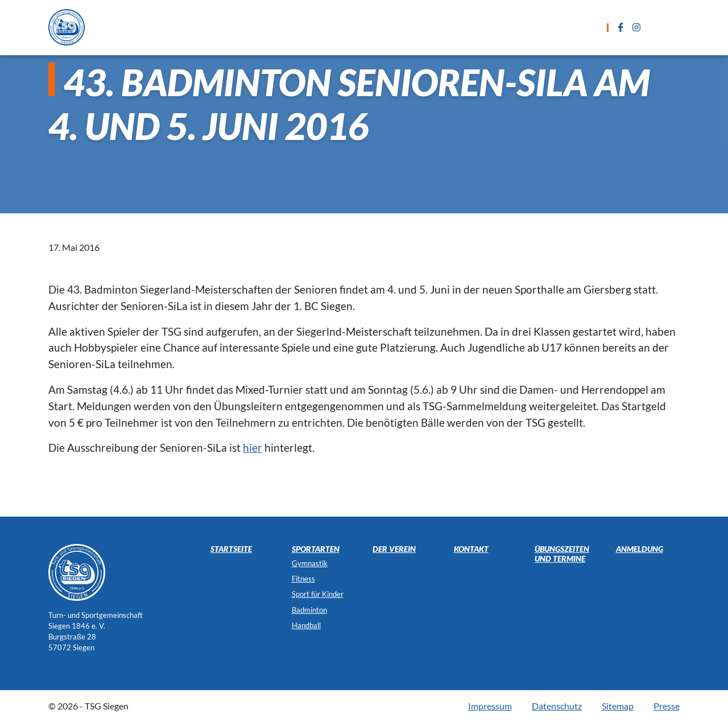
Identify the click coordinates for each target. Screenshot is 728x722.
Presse (667, 706)
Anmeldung (472, 27)
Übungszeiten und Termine (365, 27)
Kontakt (537, 27)
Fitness (303, 579)
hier (253, 447)
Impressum (490, 706)
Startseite (189, 27)
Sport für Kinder (318, 594)
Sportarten (259, 27)
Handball (306, 625)
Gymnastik (310, 563)
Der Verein (394, 549)
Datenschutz (557, 706)
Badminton (309, 610)
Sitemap (618, 706)
